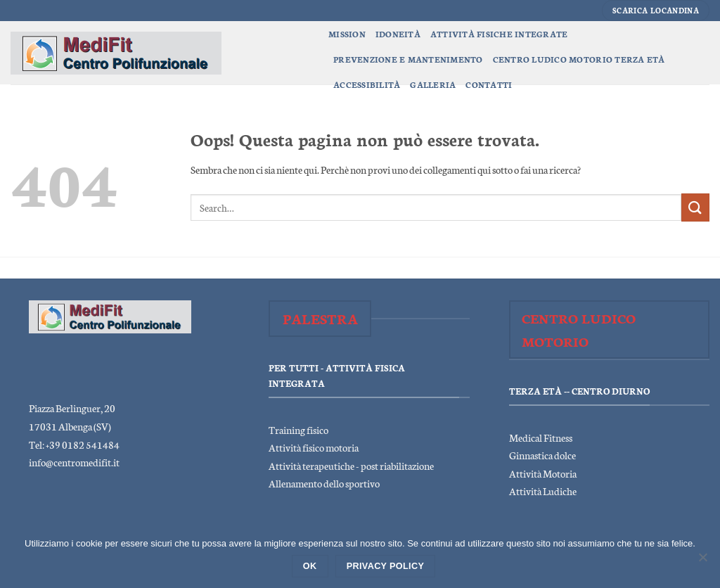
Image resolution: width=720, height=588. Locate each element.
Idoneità (398, 34)
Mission (347, 34)
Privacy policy (386, 566)
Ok (310, 566)
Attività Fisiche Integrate (499, 34)
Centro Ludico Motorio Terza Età (579, 59)
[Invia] (695, 207)
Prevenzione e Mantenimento (408, 59)
